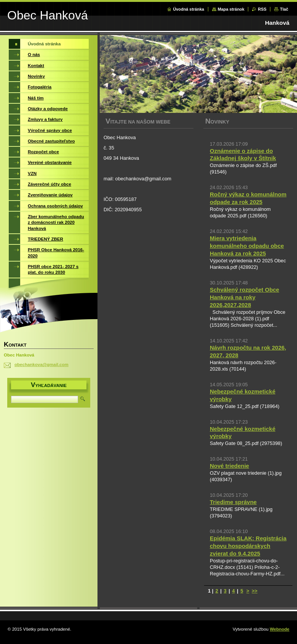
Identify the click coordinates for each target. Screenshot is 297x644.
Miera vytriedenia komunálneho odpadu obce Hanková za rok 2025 (247, 246)
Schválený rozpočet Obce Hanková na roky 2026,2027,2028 (244, 297)
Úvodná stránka (188, 9)
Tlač (284, 9)
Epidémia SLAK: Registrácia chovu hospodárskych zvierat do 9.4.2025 (248, 546)
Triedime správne (233, 502)
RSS (262, 9)
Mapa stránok (231, 9)
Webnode (279, 629)
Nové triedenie (229, 466)
